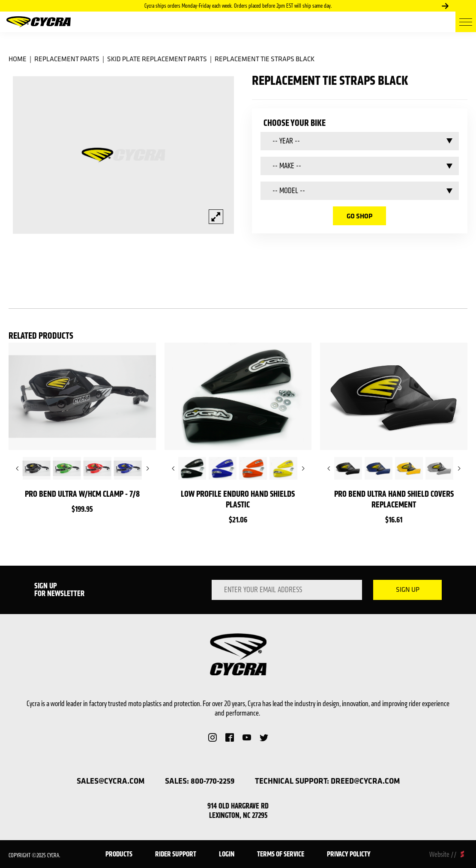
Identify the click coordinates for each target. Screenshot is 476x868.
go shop (359, 216)
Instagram (213, 737)
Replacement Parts (67, 59)
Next (445, 6)
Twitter (264, 737)
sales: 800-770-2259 (200, 781)
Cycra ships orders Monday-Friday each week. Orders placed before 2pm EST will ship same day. (238, 6)
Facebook (230, 737)
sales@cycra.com (111, 781)
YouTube (247, 737)
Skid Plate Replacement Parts (157, 59)
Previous (17, 468)
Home (18, 59)
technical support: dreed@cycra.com (327, 781)
